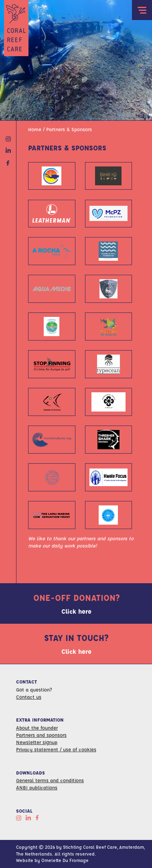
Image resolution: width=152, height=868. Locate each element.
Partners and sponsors (41, 735)
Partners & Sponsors (69, 129)
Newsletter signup (37, 742)
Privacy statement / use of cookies (56, 749)
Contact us (29, 697)
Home (35, 129)
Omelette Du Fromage (65, 860)
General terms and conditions (50, 780)
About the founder (37, 728)
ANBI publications (37, 787)
